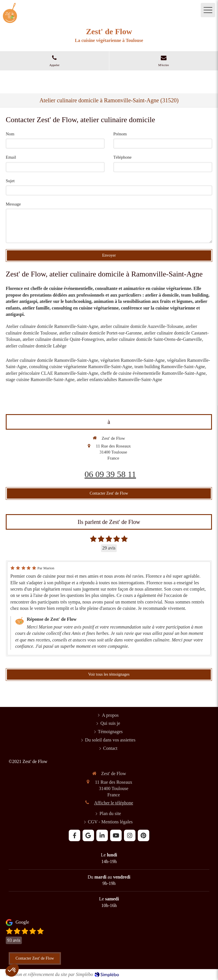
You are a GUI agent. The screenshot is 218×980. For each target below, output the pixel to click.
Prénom (120, 134)
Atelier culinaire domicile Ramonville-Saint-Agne (52, 326)
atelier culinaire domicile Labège (36, 346)
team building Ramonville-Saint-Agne (170, 367)
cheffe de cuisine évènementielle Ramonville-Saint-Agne (153, 373)
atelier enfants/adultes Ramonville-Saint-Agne (119, 379)
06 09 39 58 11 (110, 474)
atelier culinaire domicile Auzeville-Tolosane (142, 326)
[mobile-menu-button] (208, 10)
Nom (10, 134)
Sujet (10, 181)
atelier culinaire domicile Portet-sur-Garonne (101, 333)
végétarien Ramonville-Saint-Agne (132, 360)
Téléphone (122, 157)
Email (11, 157)
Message (13, 204)
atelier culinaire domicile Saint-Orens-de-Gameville (154, 339)
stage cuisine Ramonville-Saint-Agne (40, 379)
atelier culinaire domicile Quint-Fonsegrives (63, 339)
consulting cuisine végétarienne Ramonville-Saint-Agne (81, 367)
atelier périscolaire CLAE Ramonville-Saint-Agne (52, 373)
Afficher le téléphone (114, 803)
